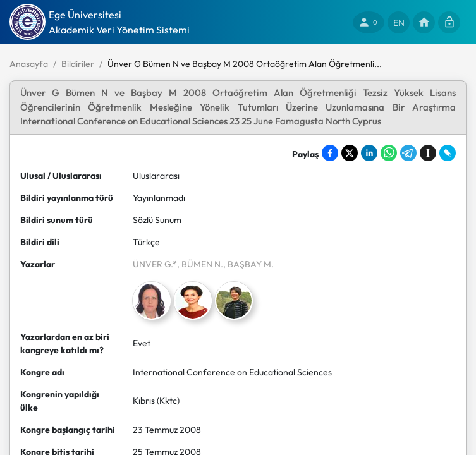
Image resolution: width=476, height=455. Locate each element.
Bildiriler (78, 64)
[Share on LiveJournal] (448, 153)
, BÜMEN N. (200, 264)
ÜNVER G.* (155, 264)
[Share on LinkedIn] (369, 153)
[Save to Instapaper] (428, 153)
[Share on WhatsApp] (389, 153)
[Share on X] (350, 153)
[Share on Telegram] (408, 153)
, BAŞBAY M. (248, 264)
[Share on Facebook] (330, 153)
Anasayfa (29, 64)
